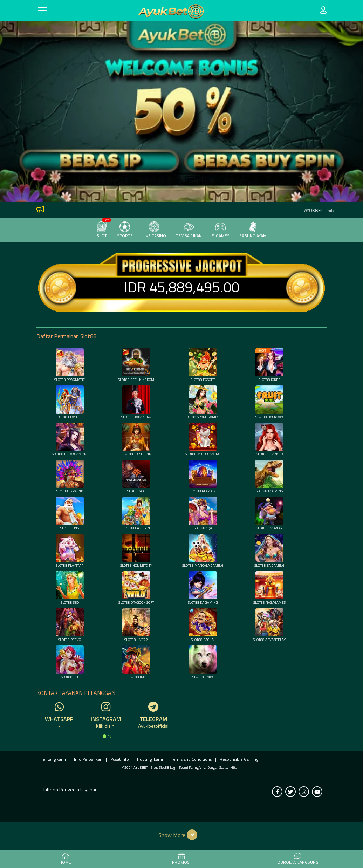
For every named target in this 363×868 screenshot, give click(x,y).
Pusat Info (120, 759)
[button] (182, 835)
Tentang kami (53, 759)
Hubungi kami (150, 759)
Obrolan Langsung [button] (298, 859)
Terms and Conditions (191, 759)
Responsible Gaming (239, 759)
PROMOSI (181, 859)
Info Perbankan (88, 759)
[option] (104, 736)
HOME (65, 859)
